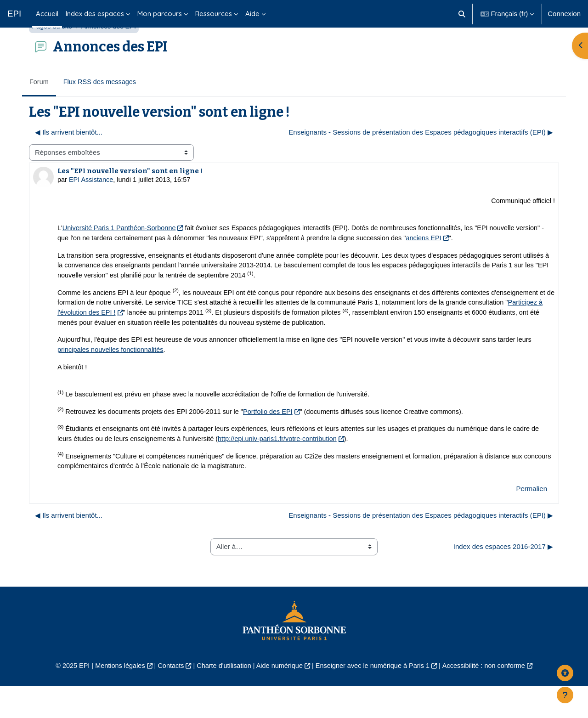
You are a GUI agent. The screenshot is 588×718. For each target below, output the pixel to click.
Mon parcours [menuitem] (160, 14)
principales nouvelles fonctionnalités (112, 378)
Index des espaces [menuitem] (95, 14)
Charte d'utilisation (221, 698)
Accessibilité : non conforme (491, 698)
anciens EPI (468, 263)
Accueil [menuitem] (47, 14)
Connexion (564, 14)
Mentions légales (113, 698)
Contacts (166, 698)
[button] (462, 14)
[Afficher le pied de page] (565, 695)
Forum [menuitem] (39, 105)
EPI (14, 14)
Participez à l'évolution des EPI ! (148, 340)
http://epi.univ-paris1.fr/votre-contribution (295, 470)
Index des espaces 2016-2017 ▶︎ (503, 578)
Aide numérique (279, 698)
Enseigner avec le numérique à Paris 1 (376, 698)
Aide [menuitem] (252, 14)
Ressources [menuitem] (214, 14)
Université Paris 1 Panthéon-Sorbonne (121, 253)
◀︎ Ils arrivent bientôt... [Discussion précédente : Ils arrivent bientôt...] (69, 155)
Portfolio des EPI (276, 442)
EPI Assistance (92, 203)
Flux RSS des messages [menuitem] (102, 105)
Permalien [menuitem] (531, 520)
